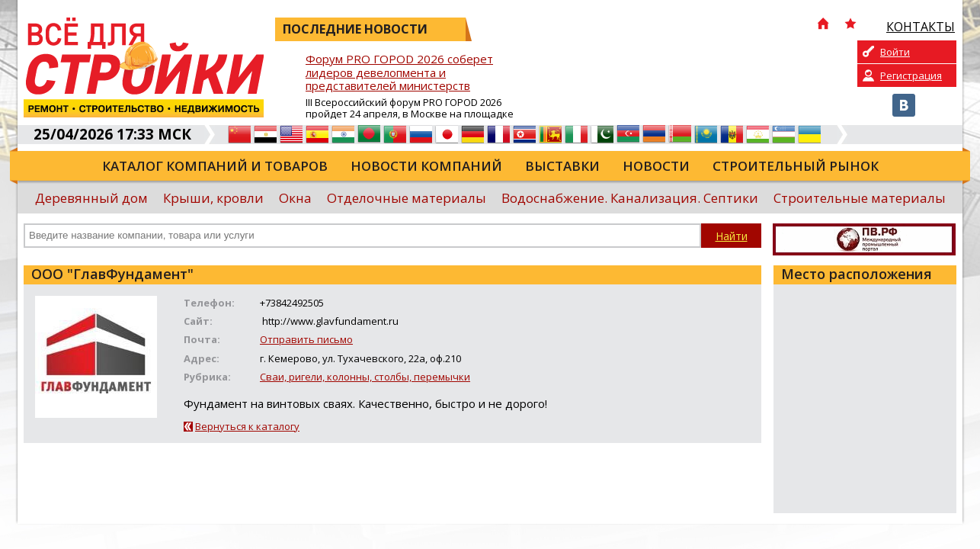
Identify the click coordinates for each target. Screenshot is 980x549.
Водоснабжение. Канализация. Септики (630, 198)
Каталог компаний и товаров (215, 166)
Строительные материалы (860, 198)
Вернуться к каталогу (247, 426)
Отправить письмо (306, 339)
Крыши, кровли (213, 198)
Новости (656, 166)
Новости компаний (426, 166)
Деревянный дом (91, 198)
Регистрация (911, 75)
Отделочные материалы (407, 198)
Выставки (562, 166)
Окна (295, 198)
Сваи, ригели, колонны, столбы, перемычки (365, 377)
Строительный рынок (796, 166)
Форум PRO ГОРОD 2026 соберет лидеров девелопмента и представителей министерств (399, 73)
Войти (895, 52)
